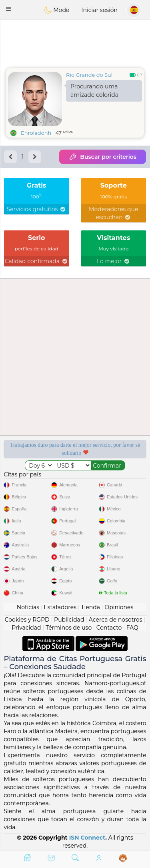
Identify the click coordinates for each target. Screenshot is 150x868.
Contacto (109, 628)
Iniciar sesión (99, 10)
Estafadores (60, 607)
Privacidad (26, 628)
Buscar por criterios (103, 157)
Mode (57, 10)
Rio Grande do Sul (89, 75)
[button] (8, 9)
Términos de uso (69, 628)
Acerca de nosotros (116, 620)
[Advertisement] (75, 42)
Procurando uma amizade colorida (94, 91)
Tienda (91, 607)
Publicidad (69, 620)
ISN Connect (87, 838)
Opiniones (119, 607)
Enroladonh (36, 133)
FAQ (132, 628)
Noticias (28, 607)
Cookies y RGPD (27, 620)
